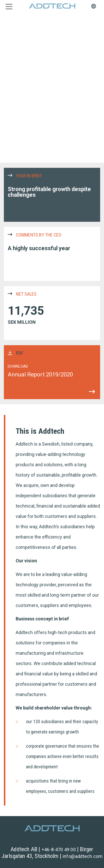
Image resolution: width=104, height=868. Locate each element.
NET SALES (52, 313)
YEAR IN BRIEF (52, 195)
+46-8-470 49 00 (59, 850)
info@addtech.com (83, 856)
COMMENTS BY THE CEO (52, 254)
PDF (52, 372)
